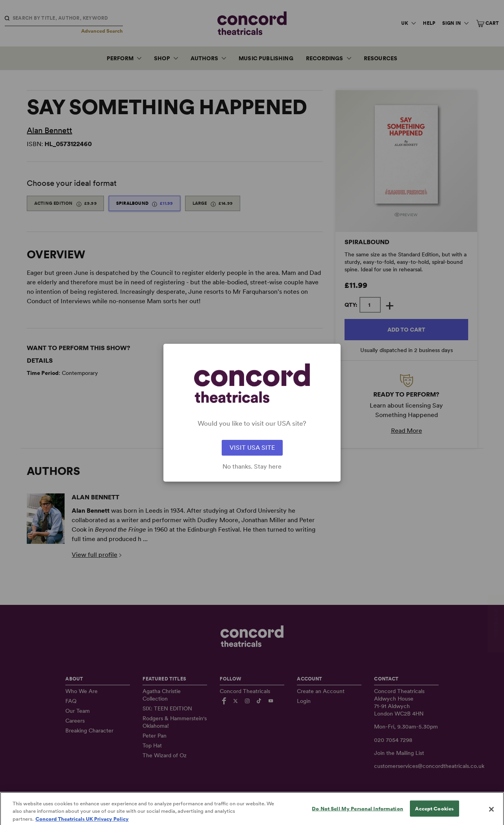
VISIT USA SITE (252, 448)
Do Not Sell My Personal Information (358, 814)
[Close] (491, 815)
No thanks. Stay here (252, 467)
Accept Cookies (434, 814)
